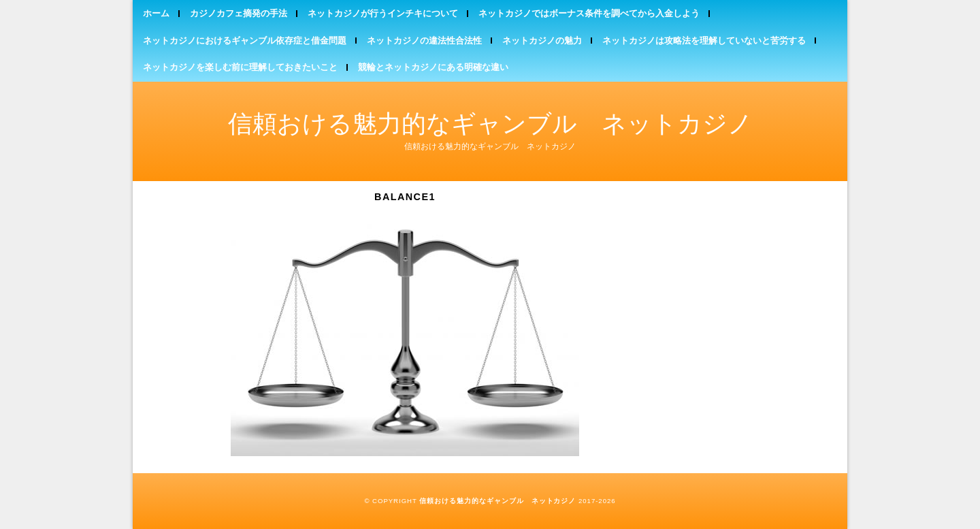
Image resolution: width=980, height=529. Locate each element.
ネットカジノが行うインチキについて (383, 13)
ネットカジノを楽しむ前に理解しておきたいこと (240, 67)
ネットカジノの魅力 (542, 41)
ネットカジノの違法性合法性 (424, 41)
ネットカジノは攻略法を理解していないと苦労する (704, 41)
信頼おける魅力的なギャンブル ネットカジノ (490, 124)
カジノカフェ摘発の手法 (239, 13)
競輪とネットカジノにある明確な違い (433, 67)
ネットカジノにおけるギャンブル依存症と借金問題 (245, 41)
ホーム (156, 13)
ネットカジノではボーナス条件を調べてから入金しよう (589, 13)
